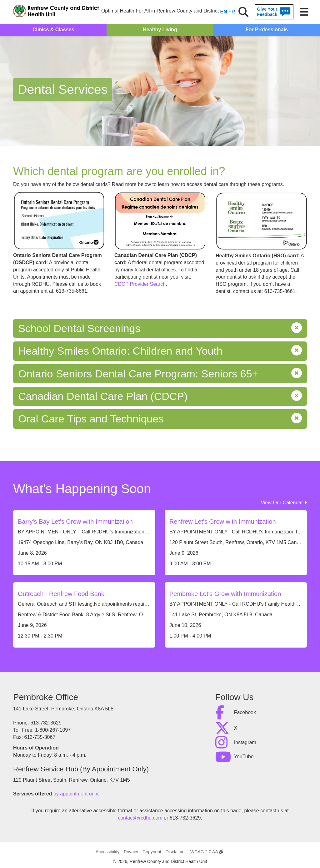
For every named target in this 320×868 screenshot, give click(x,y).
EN (224, 12)
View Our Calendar (284, 503)
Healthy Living (160, 30)
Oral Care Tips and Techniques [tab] (160, 419)
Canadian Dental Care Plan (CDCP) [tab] (160, 396)
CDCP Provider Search (140, 284)
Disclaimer (176, 852)
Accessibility (107, 852)
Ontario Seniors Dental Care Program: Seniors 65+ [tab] (160, 374)
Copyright (152, 852)
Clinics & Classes (53, 30)
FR (232, 12)
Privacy (131, 852)
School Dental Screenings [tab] (160, 328)
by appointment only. (76, 794)
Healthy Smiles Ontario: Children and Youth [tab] (160, 351)
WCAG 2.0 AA (207, 852)
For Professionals (267, 30)
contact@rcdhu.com (140, 818)
